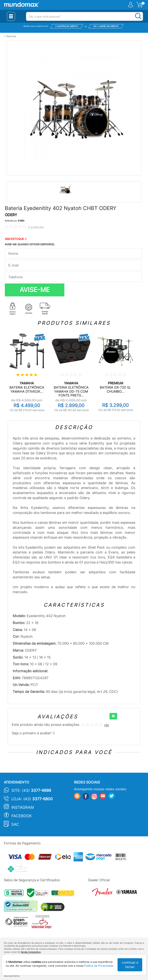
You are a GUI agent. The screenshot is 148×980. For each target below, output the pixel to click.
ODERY (11, 215)
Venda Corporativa (31, 952)
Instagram (23, 807)
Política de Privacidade (99, 966)
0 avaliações (36, 227)
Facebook (22, 816)
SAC (15, 824)
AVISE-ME (35, 290)
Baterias (11, 36)
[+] (113, 716)
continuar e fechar (130, 965)
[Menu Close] (11, 16)
